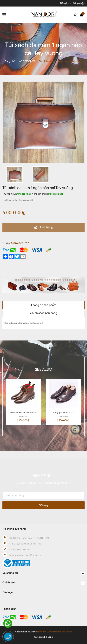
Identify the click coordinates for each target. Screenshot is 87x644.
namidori (23, 416)
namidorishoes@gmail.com (29, 555)
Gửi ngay (44, 505)
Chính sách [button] (43, 583)
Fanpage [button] (8, 592)
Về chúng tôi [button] (43, 573)
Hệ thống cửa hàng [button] (14, 529)
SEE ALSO (43, 369)
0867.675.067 (24, 549)
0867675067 (20, 243)
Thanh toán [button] (9, 609)
